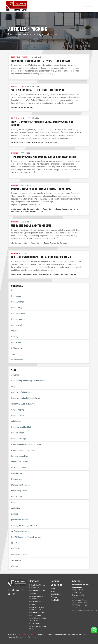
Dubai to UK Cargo (19, 439)
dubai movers (17, 421)
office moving (17, 497)
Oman (14, 502)
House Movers (17, 473)
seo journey (16, 560)
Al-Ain (53, 591)
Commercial (16, 296)
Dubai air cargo (17, 415)
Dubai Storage (17, 308)
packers (15, 514)
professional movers (20, 531)
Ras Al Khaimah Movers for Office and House (38, 626)
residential (16, 549)
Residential (16, 342)
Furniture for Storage (20, 462)
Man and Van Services (20, 485)
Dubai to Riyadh (18, 433)
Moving (14, 331)
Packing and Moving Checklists (24, 525)
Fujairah (54, 597)
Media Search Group (26, 634)
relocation (15, 543)
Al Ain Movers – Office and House (38, 620)
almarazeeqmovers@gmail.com (84, 610)
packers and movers (20, 520)
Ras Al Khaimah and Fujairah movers (26, 537)
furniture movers (18, 313)
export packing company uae (23, 450)
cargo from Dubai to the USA (23, 404)
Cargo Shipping (18, 410)
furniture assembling (20, 456)
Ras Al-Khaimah (57, 594)
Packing (15, 337)
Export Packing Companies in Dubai (26, 444)
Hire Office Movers (19, 468)
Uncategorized (17, 360)
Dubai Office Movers (37, 585)
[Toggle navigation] (88, 9)
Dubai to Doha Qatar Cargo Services (37, 614)
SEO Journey (17, 348)
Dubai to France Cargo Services (38, 592)
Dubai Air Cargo (35, 588)
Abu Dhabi (55, 600)
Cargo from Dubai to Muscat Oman (26, 398)
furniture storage (18, 319)
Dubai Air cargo (18, 302)
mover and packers (19, 491)
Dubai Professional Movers (37, 603)
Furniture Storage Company (36, 598)
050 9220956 (77, 603)
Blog (13, 290)
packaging (15, 508)
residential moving (19, 554)
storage (14, 566)
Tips (13, 354)
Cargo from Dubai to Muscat (23, 392)
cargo (14, 386)
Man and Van (17, 479)
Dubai (53, 588)
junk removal (16, 325)
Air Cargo (15, 375)
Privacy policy (33, 637)
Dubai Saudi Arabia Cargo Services (37, 609)
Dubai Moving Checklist (21, 427)
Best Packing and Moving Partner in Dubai (29, 381)
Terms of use (21, 637)
